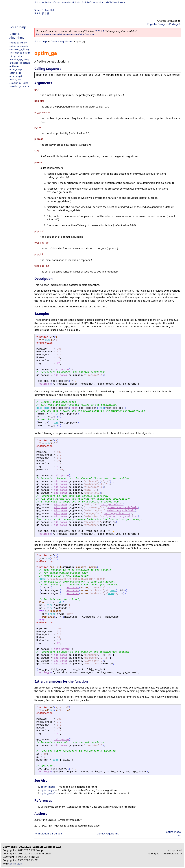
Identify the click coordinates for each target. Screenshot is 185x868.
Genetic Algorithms (17, 36)
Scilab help (18, 27)
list (58, 602)
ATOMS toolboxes (116, 2)
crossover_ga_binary (19, 49)
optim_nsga (15, 73)
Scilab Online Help (45, 10)
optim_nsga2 (16, 76)
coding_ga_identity (19, 46)
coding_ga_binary (18, 43)
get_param (72, 588)
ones (113, 591)
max (102, 408)
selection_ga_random (20, 86)
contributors (16, 864)
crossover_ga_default (20, 53)
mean (74, 408)
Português (175, 24)
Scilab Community (92, 2)
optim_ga (14, 66)
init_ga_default (17, 56)
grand (52, 614)
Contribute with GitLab (67, 2)
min (47, 408)
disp (39, 408)
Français (163, 24)
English (152, 24)
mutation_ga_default (20, 63)
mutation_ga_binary (19, 59)
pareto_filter (15, 80)
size (50, 605)
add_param (61, 375)
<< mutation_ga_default (48, 834)
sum (47, 340)
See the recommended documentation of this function (65, 34)
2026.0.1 (99, 31)
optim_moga (16, 69)
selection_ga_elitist (19, 83)
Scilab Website (43, 2)
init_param (61, 369)
